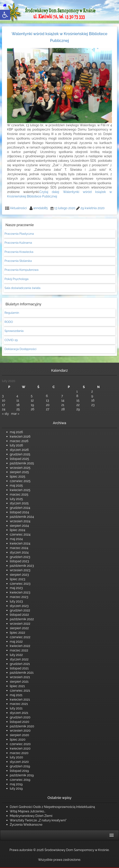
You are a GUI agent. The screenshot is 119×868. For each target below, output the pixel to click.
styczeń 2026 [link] (19, 450)
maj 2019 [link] (16, 784)
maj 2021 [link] (16, 695)
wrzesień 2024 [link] (20, 521)
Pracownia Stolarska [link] (18, 261)
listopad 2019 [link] (19, 771)
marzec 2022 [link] (19, 650)
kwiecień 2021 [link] (20, 700)
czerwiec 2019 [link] (20, 780)
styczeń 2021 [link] (19, 713)
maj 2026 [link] (16, 432)
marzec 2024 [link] (19, 548)
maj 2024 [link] (16, 539)
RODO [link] (9, 322)
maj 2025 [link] (16, 486)
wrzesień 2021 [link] (20, 677)
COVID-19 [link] (11, 340)
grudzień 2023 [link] (20, 557)
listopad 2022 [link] (19, 615)
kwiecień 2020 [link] (20, 749)
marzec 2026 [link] (19, 441)
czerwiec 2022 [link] (20, 637)
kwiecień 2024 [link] (20, 543)
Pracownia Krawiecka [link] (19, 252)
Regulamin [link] (12, 313)
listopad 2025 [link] (19, 459)
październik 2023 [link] (22, 566)
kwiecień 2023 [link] (20, 592)
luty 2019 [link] (16, 788)
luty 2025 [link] (16, 499)
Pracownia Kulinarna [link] (18, 243)
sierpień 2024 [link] (19, 526)
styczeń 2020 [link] (19, 762)
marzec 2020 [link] (19, 753)
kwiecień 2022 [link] (20, 646)
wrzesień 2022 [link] (20, 624)
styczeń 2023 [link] (19, 606)
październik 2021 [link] (22, 673)
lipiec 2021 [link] (17, 686)
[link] (5, 15)
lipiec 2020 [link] (18, 740)
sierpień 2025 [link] (19, 472)
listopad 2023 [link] (19, 561)
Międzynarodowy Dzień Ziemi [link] (31, 816)
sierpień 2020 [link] (19, 735)
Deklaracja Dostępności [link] (20, 349)
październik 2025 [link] (22, 463)
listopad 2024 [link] (19, 512)
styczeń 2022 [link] (19, 659)
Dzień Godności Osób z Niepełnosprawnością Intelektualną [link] (52, 807)
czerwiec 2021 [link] (20, 691)
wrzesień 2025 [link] (20, 468)
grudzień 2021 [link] (20, 664)
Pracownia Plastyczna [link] (19, 234)
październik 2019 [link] (22, 775)
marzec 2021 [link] (19, 704)
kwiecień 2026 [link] (20, 437)
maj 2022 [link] (16, 642)
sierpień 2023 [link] (19, 575)
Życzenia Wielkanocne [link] (26, 825)
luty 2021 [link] (16, 708)
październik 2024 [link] (22, 517)
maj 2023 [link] (16, 588)
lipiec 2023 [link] (17, 579)
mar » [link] (15, 414)
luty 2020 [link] (16, 757)
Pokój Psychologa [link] (16, 279)
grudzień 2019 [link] (20, 766)
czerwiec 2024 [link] (20, 534)
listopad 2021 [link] (19, 668)
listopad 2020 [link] (19, 722)
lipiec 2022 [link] (17, 633)
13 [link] (47, 400)
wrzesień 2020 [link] (20, 731)
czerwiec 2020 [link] (20, 744)
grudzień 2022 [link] (20, 610)
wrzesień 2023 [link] (20, 570)
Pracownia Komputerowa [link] (21, 270)
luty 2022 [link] (16, 655)
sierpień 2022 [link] (19, 628)
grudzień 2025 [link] (20, 454)
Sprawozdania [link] (14, 331)
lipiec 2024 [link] (18, 530)
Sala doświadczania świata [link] (22, 288)
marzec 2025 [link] (19, 494)
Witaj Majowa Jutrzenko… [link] (28, 811)
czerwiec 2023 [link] (20, 584)
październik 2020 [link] (22, 726)
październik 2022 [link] (22, 619)
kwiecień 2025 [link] (20, 490)
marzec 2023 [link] (19, 597)
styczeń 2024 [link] (19, 552)
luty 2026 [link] (16, 445)
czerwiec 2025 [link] (20, 481)
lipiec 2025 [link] (18, 477)
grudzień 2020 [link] (20, 717)
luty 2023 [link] (16, 601)
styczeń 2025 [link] (19, 503)
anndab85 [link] (41, 208)
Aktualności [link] (18, 208)
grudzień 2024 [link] (20, 508)
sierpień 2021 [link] (19, 682)
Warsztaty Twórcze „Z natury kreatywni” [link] (38, 820)
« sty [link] (5, 414)
